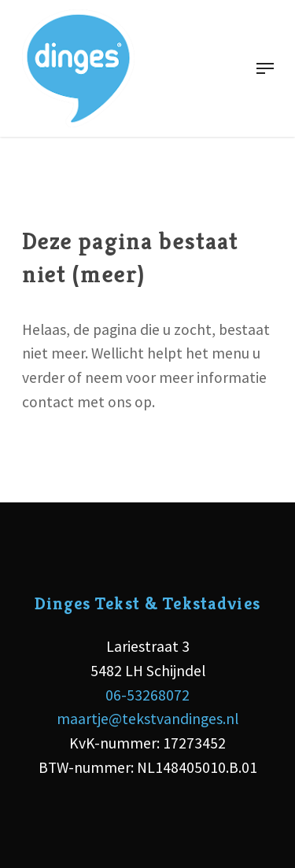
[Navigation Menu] (265, 68)
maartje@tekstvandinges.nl (147, 719)
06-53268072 (147, 695)
